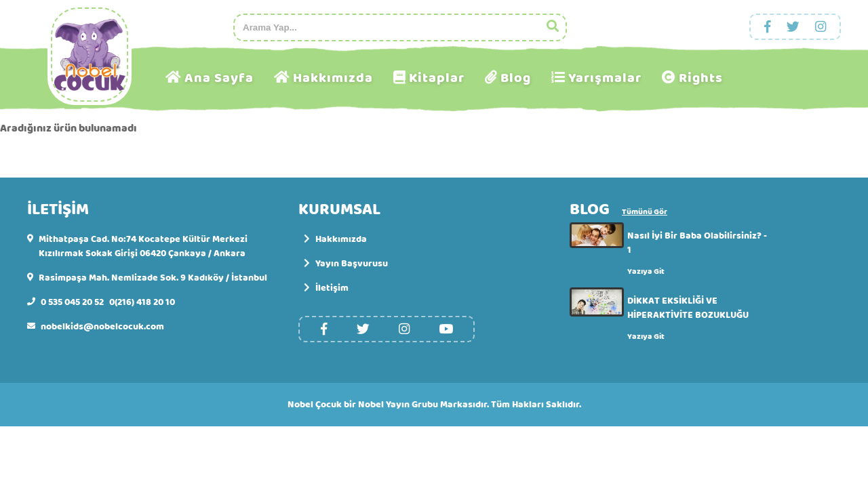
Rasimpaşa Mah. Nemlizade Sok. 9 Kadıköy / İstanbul (153, 278)
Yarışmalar (605, 79)
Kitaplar (437, 79)
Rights (701, 79)
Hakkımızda (333, 79)
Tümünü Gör (645, 212)
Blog (516, 79)
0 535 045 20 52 (72, 303)
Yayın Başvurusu (346, 264)
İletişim (326, 288)
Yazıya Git (646, 271)
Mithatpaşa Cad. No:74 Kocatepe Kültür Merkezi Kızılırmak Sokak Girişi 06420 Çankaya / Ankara (143, 247)
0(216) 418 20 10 (142, 303)
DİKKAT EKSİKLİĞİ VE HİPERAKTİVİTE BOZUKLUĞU (688, 308)
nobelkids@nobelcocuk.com (102, 327)
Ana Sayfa (219, 79)
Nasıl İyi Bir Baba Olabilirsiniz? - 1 (697, 243)
